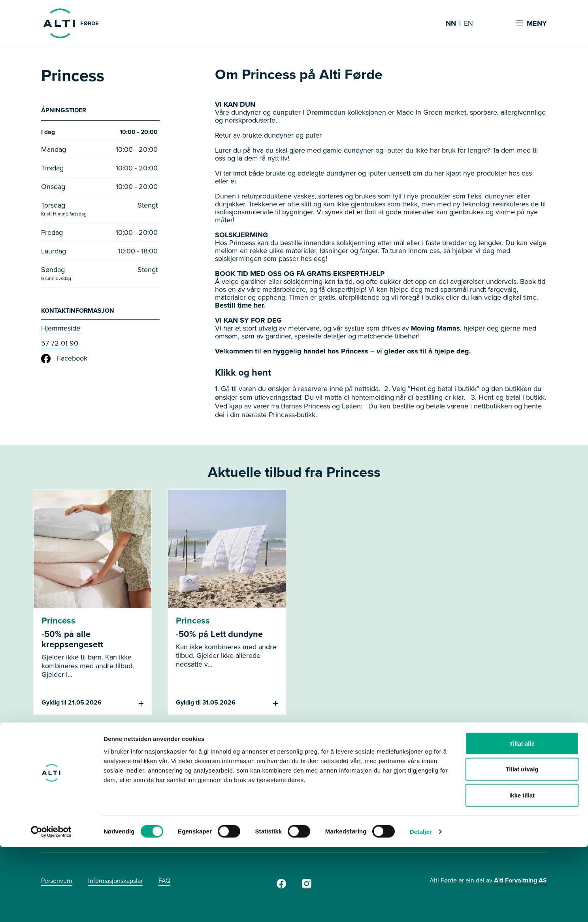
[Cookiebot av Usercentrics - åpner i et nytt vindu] (51, 907)
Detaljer (421, 906)
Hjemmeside (61, 330)
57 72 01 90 (60, 345)
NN (451, 24)
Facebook (64, 361)
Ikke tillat (522, 870)
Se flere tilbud (294, 747)
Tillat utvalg (522, 844)
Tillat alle (522, 818)
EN (468, 24)
